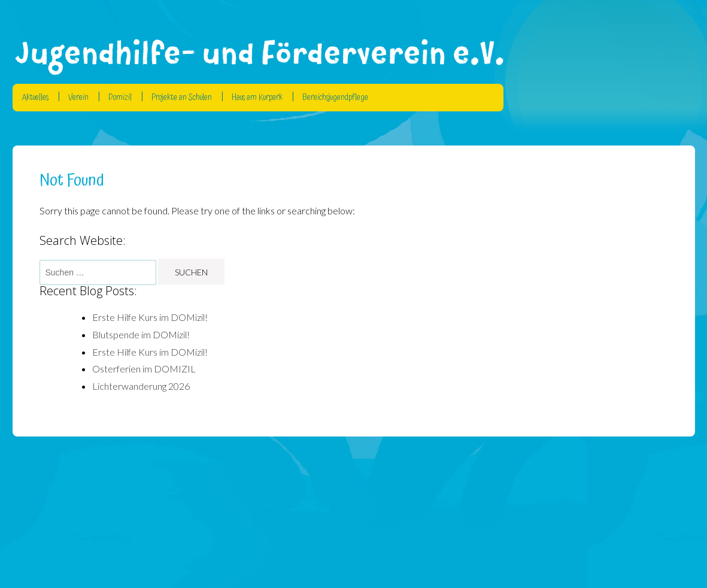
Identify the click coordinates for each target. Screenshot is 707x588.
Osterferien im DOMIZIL (144, 369)
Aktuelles (35, 98)
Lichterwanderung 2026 (141, 386)
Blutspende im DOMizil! (141, 334)
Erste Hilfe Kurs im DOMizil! (150, 317)
